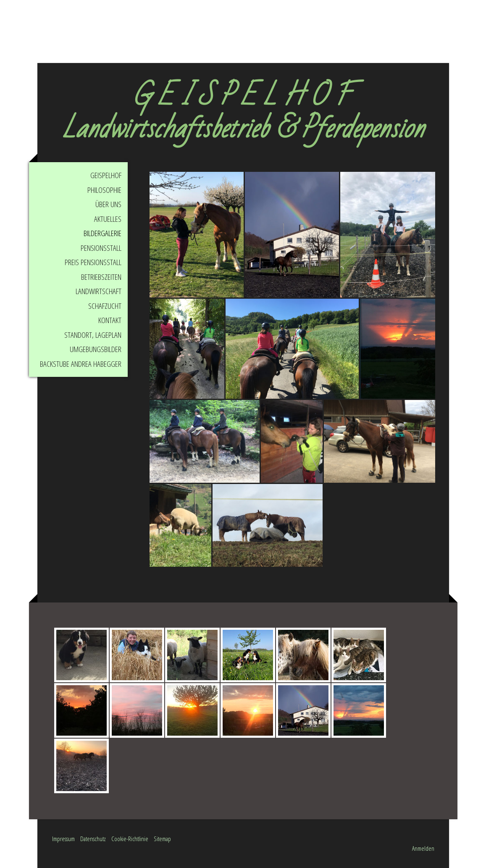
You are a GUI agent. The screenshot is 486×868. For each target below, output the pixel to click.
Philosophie (104, 190)
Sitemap (162, 839)
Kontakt (110, 320)
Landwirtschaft (99, 291)
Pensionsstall (101, 248)
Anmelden (423, 848)
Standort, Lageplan (93, 335)
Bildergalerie (102, 233)
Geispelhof (106, 175)
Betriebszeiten (101, 277)
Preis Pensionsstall (93, 262)
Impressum (63, 839)
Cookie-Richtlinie (130, 839)
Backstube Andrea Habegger (81, 364)
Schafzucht (105, 306)
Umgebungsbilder (96, 349)
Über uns (108, 204)
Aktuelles (108, 219)
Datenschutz (93, 839)
